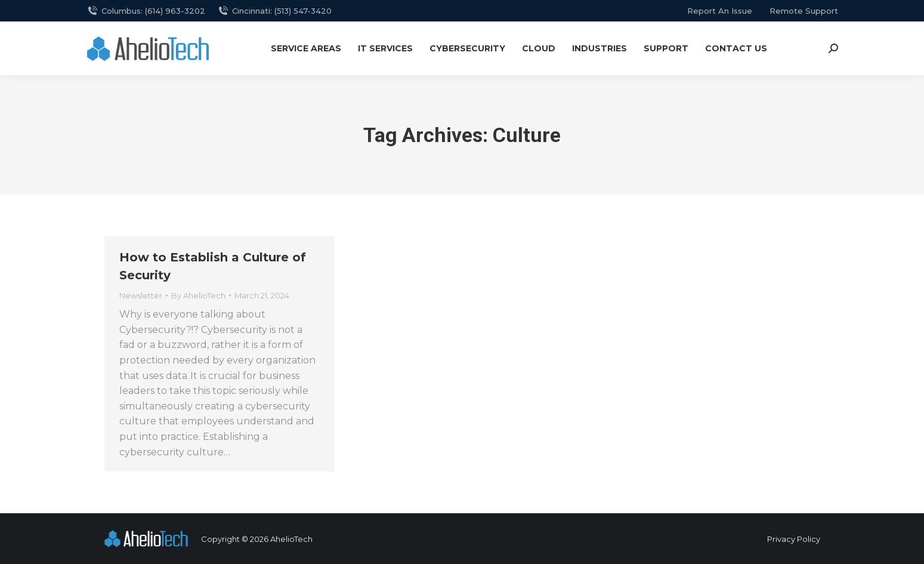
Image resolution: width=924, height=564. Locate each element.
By (198, 295)
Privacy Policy (794, 539)
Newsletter (141, 295)
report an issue (720, 11)
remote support (804, 11)
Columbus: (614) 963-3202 (146, 11)
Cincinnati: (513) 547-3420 (274, 11)
